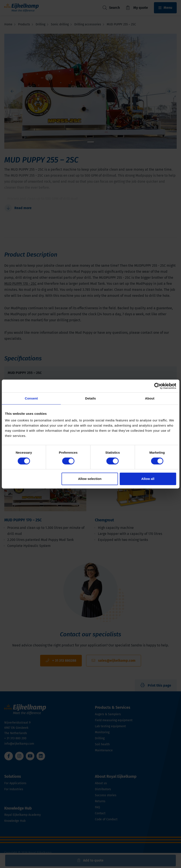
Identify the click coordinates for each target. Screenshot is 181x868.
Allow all (148, 479)
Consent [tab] (31, 398)
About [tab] (150, 398)
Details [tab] (91, 398)
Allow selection (90, 479)
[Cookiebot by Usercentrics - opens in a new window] (157, 386)
